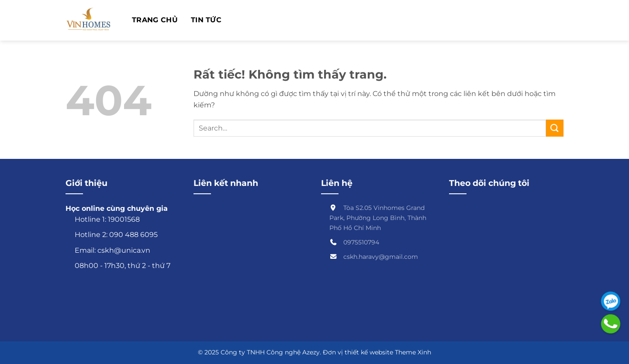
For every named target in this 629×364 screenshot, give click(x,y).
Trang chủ (155, 20)
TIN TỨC (206, 20)
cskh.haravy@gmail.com (381, 257)
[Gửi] (555, 128)
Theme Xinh (413, 352)
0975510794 (361, 242)
